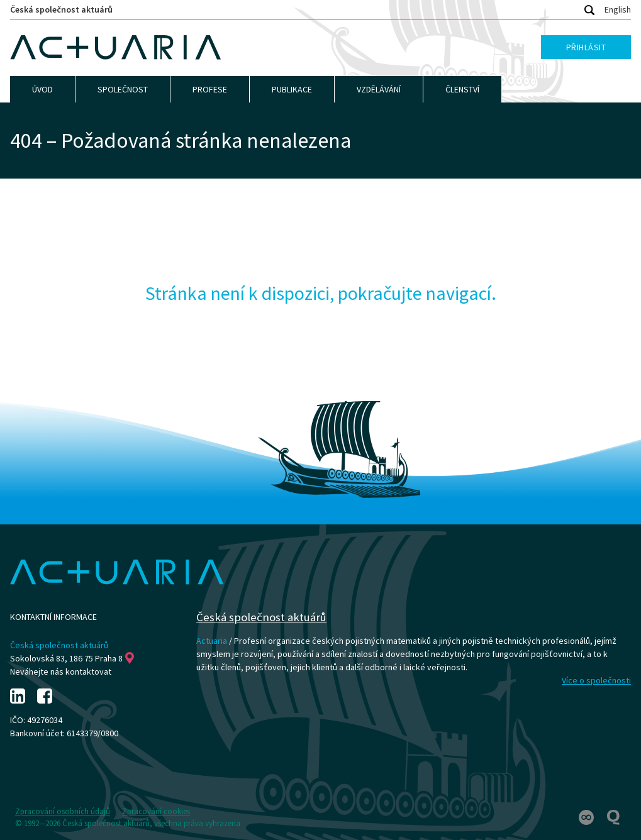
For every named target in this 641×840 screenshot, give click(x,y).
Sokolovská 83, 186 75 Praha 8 (72, 658)
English (618, 9)
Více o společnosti (596, 680)
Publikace (292, 89)
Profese (210, 89)
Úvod (42, 89)
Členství (462, 89)
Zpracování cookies (156, 811)
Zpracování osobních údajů (63, 811)
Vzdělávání (379, 89)
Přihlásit (586, 47)
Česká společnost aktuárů (61, 9)
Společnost (123, 89)
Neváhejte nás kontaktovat (61, 671)
